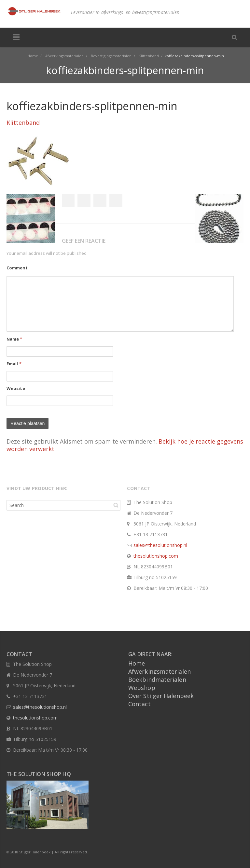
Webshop (142, 688)
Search (116, 505)
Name (14, 339)
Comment (17, 268)
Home (137, 663)
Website (16, 388)
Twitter (84, 201)
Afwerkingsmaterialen (160, 671)
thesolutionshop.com (156, 556)
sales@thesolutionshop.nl (160, 545)
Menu (16, 37)
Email (14, 364)
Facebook (68, 201)
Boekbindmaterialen (157, 680)
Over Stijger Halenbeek (161, 696)
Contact (139, 704)
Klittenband (23, 123)
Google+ (100, 201)
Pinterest (116, 201)
